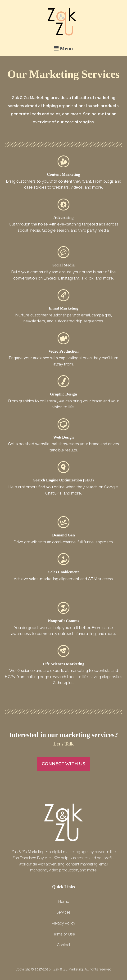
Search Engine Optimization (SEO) (63, 480)
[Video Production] (63, 338)
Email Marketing (63, 308)
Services (63, 912)
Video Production (63, 351)
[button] (63, 48)
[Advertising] (63, 205)
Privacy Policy (64, 923)
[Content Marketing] (63, 161)
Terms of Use (63, 934)
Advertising (64, 217)
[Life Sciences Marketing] (63, 651)
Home (64, 902)
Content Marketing (63, 174)
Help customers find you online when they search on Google (63, 487)
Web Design (63, 437)
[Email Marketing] (63, 295)
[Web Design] (63, 424)
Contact (64, 945)
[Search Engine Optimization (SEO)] (63, 467)
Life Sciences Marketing (63, 664)
